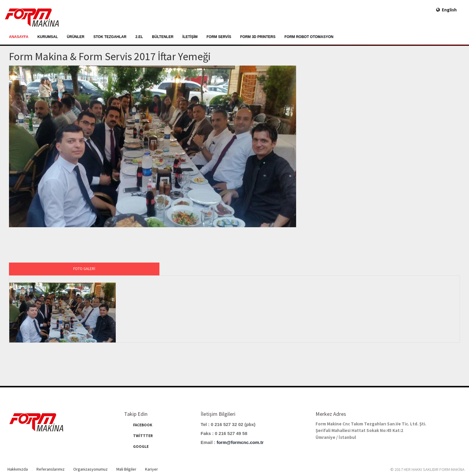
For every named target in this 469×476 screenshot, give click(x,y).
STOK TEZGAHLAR (110, 37)
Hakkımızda (18, 469)
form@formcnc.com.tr (240, 442)
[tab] (84, 269)
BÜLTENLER (163, 37)
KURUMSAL (48, 37)
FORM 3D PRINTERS (258, 37)
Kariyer (151, 469)
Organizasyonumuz (90, 469)
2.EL (139, 37)
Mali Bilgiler (126, 469)
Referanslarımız (51, 469)
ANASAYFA (19, 37)
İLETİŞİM (190, 37)
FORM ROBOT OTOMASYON (309, 37)
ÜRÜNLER (76, 37)
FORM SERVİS (219, 37)
